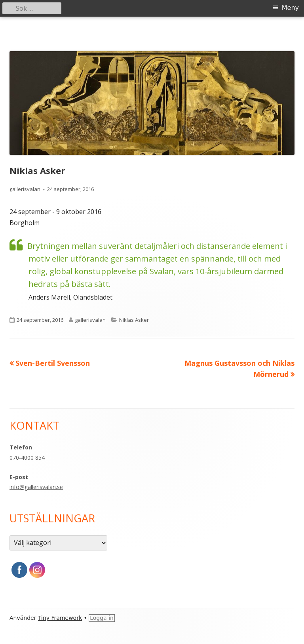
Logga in (102, 618)
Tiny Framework (60, 618)
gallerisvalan (25, 189)
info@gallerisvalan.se (36, 487)
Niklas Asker (134, 320)
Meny (290, 8)
